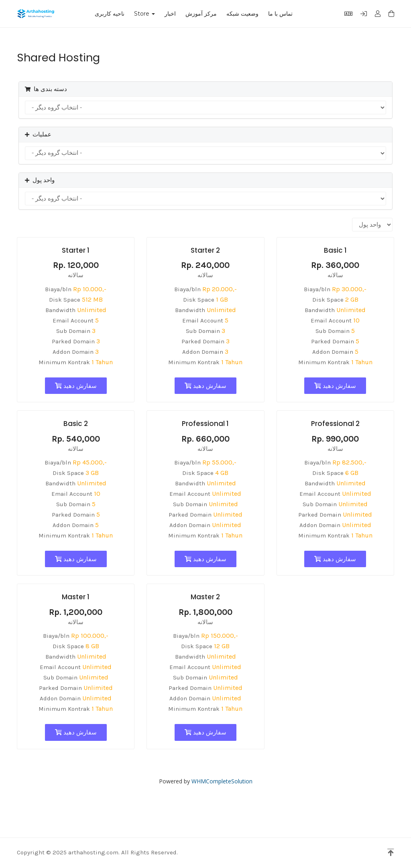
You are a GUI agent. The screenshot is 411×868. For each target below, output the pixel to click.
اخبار (170, 14)
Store (144, 14)
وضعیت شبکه (242, 14)
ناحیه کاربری (110, 14)
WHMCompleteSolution (222, 781)
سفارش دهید (76, 386)
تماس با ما (280, 14)
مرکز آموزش (201, 14)
